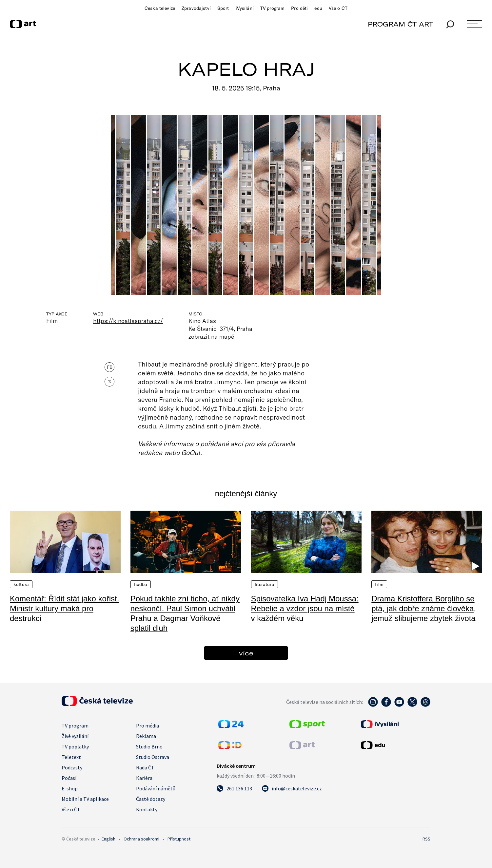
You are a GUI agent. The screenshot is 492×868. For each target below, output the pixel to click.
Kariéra (144, 778)
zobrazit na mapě (211, 336)
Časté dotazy (151, 799)
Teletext (71, 757)
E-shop (70, 788)
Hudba (141, 584)
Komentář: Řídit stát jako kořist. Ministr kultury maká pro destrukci (64, 608)
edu (318, 8)
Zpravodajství (196, 8)
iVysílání (245, 8)
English (108, 839)
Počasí (69, 778)
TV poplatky (75, 746)
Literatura (265, 584)
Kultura (21, 584)
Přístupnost (179, 839)
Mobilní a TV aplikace (85, 799)
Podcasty (72, 767)
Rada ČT (145, 767)
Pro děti (299, 8)
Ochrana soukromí (141, 839)
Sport (223, 8)
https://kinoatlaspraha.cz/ (128, 321)
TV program (272, 8)
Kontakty (147, 809)
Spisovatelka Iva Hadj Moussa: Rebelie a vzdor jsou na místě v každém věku (305, 608)
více (246, 653)
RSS (426, 839)
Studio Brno (149, 746)
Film (379, 584)
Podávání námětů (156, 788)
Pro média (148, 726)
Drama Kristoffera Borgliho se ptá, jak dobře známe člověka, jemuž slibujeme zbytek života (424, 608)
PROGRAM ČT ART (400, 24)
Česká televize (160, 8)
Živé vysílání (75, 736)
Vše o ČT (338, 8)
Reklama (146, 736)
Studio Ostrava (153, 757)
